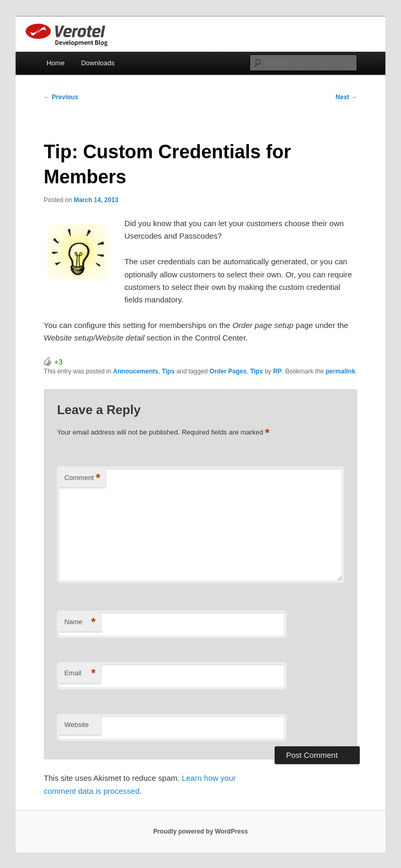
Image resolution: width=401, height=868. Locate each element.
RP (278, 371)
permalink (341, 371)
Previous (61, 97)
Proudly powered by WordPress (200, 831)
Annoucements (136, 371)
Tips (168, 371)
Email (80, 673)
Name (80, 622)
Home (56, 63)
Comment (82, 478)
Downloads (98, 63)
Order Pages (228, 371)
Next (346, 97)
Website (76, 725)
